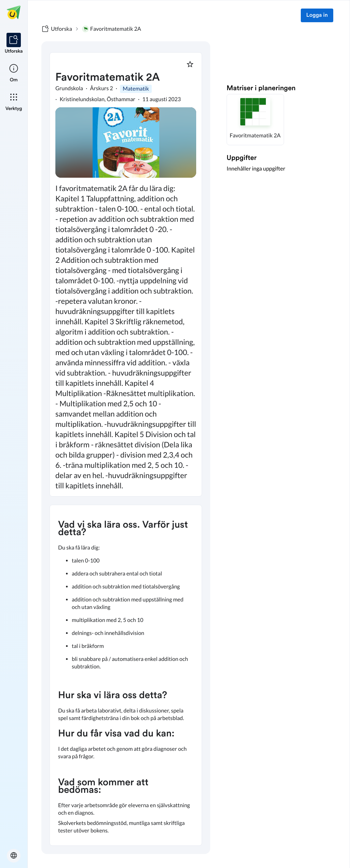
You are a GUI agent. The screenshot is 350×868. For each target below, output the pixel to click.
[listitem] (14, 44)
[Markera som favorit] (190, 64)
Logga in (317, 15)
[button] (255, 120)
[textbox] (126, 675)
